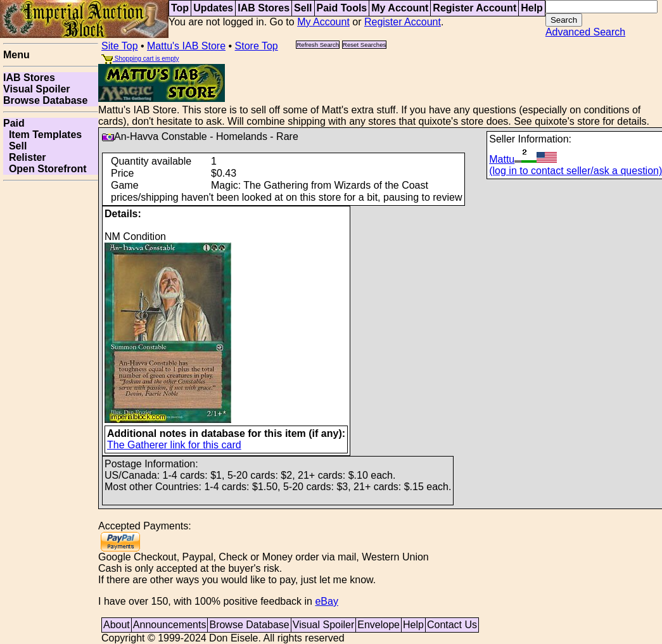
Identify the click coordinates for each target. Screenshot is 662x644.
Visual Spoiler (37, 89)
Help (532, 8)
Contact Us (452, 625)
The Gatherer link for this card (174, 445)
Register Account (474, 8)
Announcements (170, 625)
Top (180, 8)
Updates (213, 8)
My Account (400, 8)
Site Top (120, 46)
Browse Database (45, 100)
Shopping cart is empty (140, 59)
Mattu (523, 159)
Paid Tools (342, 8)
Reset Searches (364, 45)
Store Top (257, 46)
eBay (326, 601)
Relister (25, 157)
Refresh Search (318, 45)
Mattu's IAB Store (186, 46)
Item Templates (42, 135)
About (117, 625)
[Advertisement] (51, 376)
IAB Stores (264, 8)
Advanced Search (585, 32)
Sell (303, 8)
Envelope (379, 625)
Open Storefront (45, 169)
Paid (14, 123)
